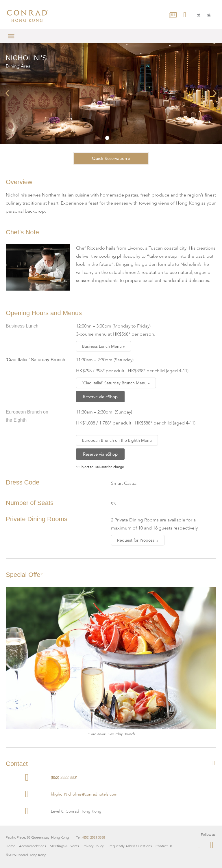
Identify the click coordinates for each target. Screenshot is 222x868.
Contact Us (164, 844)
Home (11, 844)
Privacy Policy (93, 844)
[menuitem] (199, 15)
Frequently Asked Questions (130, 844)
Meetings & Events (64, 844)
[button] (11, 36)
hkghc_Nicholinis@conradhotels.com (84, 793)
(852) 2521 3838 (94, 836)
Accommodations (33, 844)
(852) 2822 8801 (64, 776)
